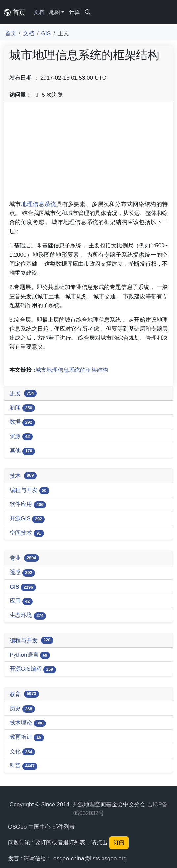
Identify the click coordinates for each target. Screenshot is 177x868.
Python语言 (30, 655)
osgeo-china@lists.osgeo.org (90, 858)
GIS (46, 33)
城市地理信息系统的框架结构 (72, 370)
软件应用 (28, 505)
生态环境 (28, 615)
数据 (22, 422)
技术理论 (28, 723)
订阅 (119, 842)
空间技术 (27, 533)
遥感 (22, 573)
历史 (22, 709)
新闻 (22, 408)
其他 (22, 451)
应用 (21, 601)
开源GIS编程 (33, 669)
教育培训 (27, 737)
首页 (15, 12)
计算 (74, 12)
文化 (22, 752)
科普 (23, 766)
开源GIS (27, 519)
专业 (24, 558)
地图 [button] (55, 12)
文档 (39, 12)
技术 (23, 476)
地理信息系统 (39, 204)
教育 (24, 694)
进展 (23, 393)
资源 (21, 437)
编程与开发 (29, 490)
